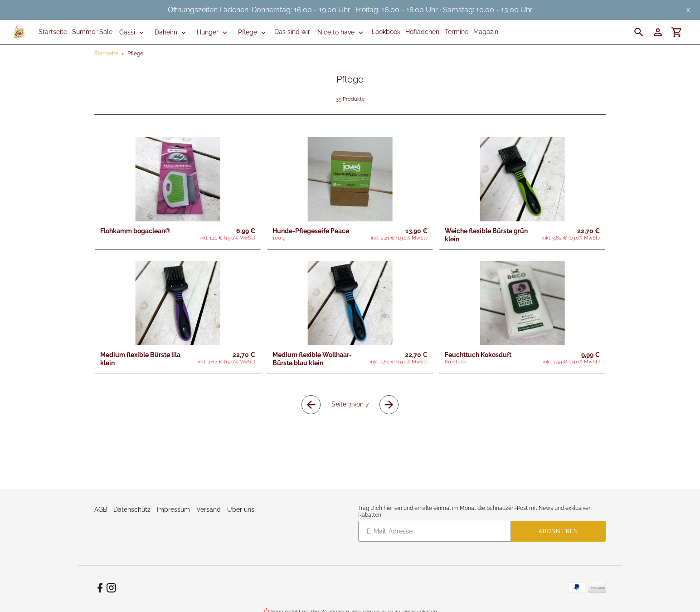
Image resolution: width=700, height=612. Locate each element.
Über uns (241, 509)
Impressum (173, 509)
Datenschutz (132, 509)
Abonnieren (558, 531)
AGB (101, 509)
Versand (209, 509)
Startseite (106, 54)
